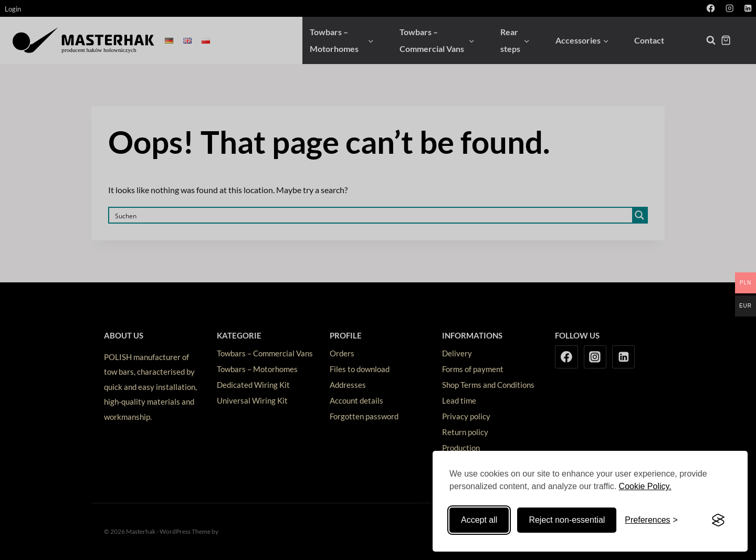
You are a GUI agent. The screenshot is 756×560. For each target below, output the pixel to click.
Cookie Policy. (645, 486)
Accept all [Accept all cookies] (479, 520)
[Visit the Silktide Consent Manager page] (718, 520)
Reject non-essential (567, 520)
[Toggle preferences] (651, 520)
